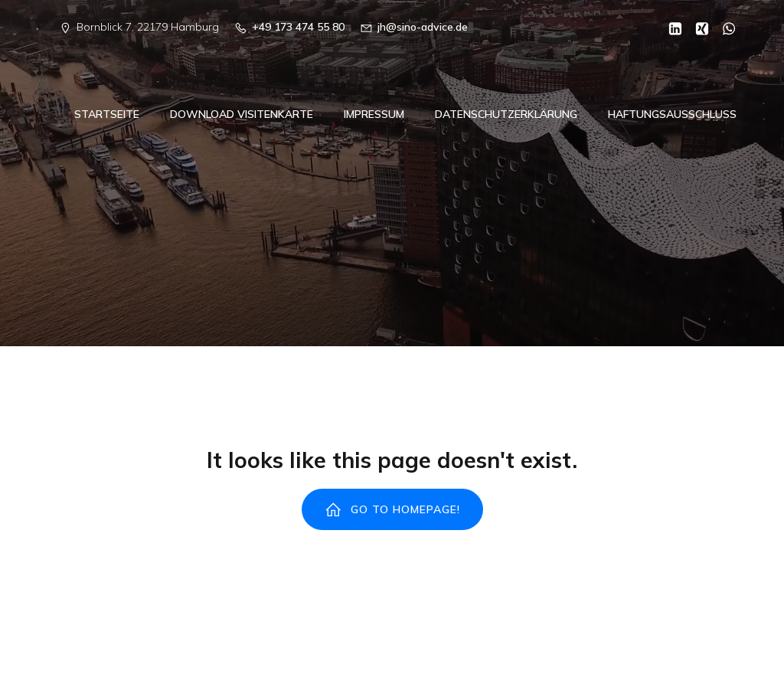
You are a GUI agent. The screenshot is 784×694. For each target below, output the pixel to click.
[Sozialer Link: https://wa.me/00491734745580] (723, 28)
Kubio (597, 662)
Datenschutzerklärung (506, 116)
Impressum (374, 116)
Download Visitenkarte (242, 116)
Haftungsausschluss (672, 116)
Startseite (107, 116)
